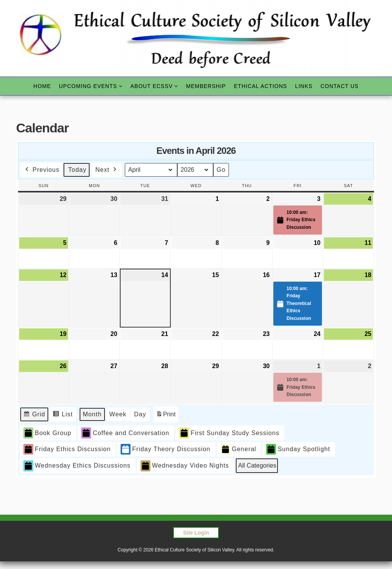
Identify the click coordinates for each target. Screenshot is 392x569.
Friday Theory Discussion (165, 449)
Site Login (196, 533)
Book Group (47, 433)
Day (140, 414)
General (238, 449)
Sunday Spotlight (298, 449)
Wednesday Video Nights (185, 466)
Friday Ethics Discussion (67, 449)
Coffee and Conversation (125, 433)
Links (304, 86)
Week (118, 414)
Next (107, 170)
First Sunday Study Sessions (229, 433)
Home (42, 86)
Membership (206, 86)
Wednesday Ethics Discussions (77, 466)
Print (166, 416)
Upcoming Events (88, 86)
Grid (35, 415)
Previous (42, 170)
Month (92, 414)
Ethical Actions (261, 86)
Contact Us (340, 86)
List (64, 415)
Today (77, 170)
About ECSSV (152, 86)
